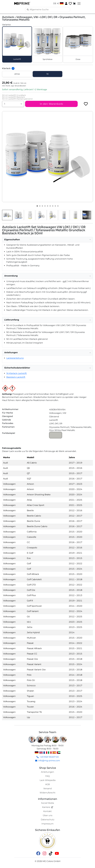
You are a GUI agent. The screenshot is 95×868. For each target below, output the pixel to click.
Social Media (47, 803)
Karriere (48, 807)
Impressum (47, 824)
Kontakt (47, 811)
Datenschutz (48, 820)
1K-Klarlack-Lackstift (17, 373)
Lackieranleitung (15, 358)
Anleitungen (47, 772)
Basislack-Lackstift (16, 377)
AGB (47, 784)
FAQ (47, 776)
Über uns (48, 815)
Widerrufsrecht (48, 793)
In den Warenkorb (51, 104)
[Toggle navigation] (79, 3)
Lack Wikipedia (48, 780)
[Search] (48, 10)
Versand (47, 788)
